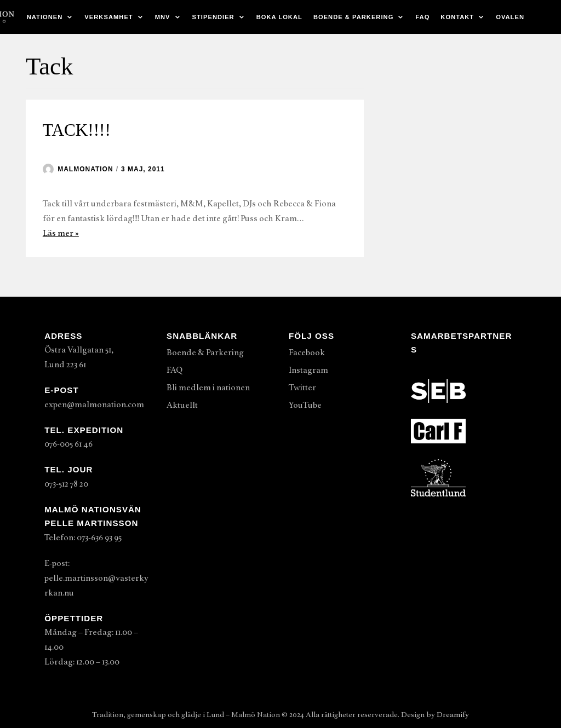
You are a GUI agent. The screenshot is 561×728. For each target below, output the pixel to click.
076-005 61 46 (68, 444)
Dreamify (453, 715)
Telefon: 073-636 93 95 (83, 538)
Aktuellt (182, 405)
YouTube (305, 405)
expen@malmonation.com (94, 405)
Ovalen (510, 17)
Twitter (302, 388)
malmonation (85, 169)
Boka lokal (279, 17)
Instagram (308, 370)
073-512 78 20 (66, 484)
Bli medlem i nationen (208, 388)
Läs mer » (61, 233)
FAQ (422, 17)
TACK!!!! (77, 130)
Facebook (307, 353)
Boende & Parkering (205, 353)
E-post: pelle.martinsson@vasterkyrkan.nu (96, 578)
